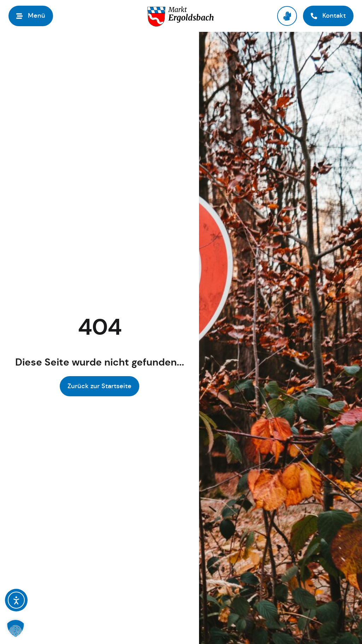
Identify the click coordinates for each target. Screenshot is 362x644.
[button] (31, 16)
